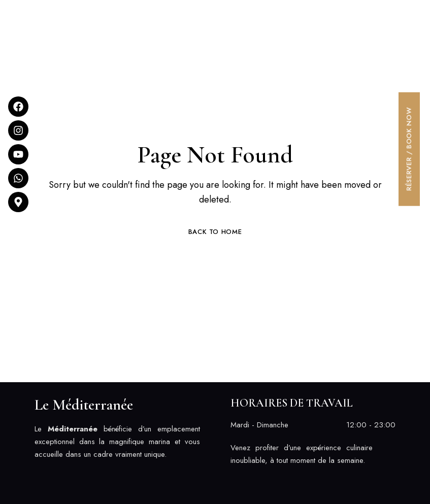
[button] (317, 12)
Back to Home (215, 232)
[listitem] (117, 442)
